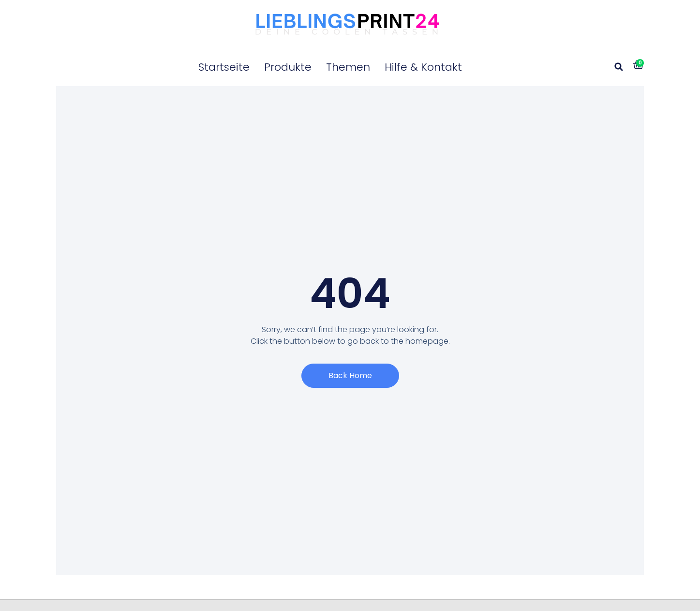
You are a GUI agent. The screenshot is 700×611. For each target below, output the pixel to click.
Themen (348, 67)
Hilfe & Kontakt (423, 67)
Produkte (288, 67)
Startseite (224, 67)
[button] (618, 67)
